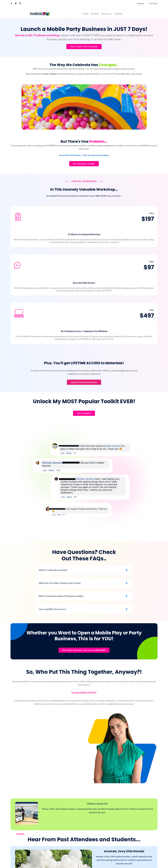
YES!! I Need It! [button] (84, 419)
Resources (107, 14)
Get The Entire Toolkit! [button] (84, 169)
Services (95, 14)
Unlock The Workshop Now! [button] (84, 388)
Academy (118, 14)
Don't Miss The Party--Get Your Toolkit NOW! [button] (84, 660)
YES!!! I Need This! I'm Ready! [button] (84, 46)
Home (86, 14)
